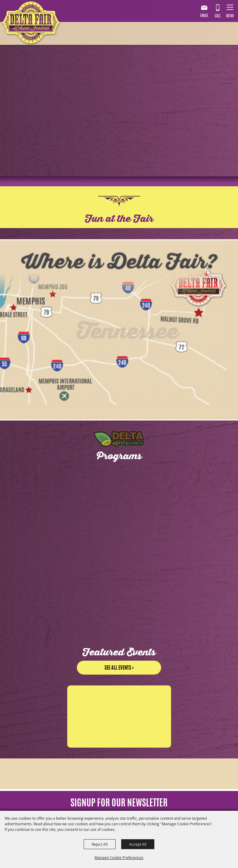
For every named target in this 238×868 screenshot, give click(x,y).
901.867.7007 (218, 12)
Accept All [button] (138, 844)
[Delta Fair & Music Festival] (31, 24)
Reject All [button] (100, 844)
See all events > (119, 663)
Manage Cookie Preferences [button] (119, 857)
